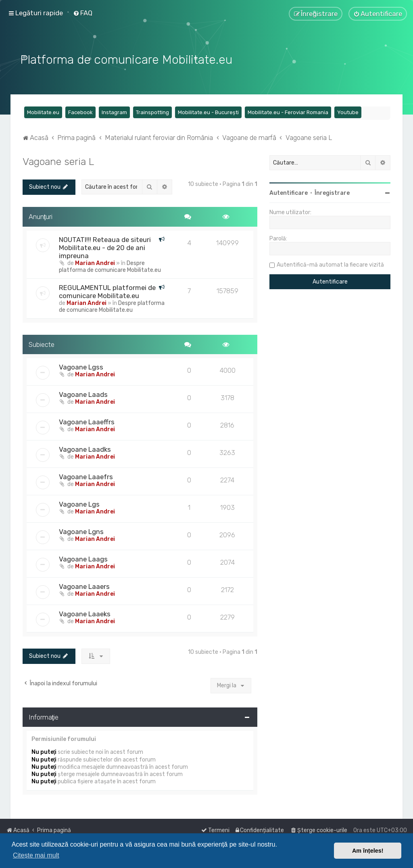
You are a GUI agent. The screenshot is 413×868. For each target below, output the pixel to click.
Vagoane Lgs (79, 503)
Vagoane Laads (83, 394)
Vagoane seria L (58, 161)
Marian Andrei (95, 262)
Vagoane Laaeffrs (87, 421)
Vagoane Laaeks (85, 613)
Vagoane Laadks (85, 449)
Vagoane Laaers (84, 586)
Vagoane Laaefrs (86, 476)
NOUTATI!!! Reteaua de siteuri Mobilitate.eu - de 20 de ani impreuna (105, 246)
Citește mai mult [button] (36, 855)
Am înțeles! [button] (368, 851)
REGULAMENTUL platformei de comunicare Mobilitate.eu (107, 290)
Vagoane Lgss (81, 366)
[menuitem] (83, 13)
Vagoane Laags (83, 558)
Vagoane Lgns (81, 531)
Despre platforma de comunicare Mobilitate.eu (110, 265)
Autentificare (289, 192)
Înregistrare (332, 192)
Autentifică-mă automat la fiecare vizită (330, 264)
